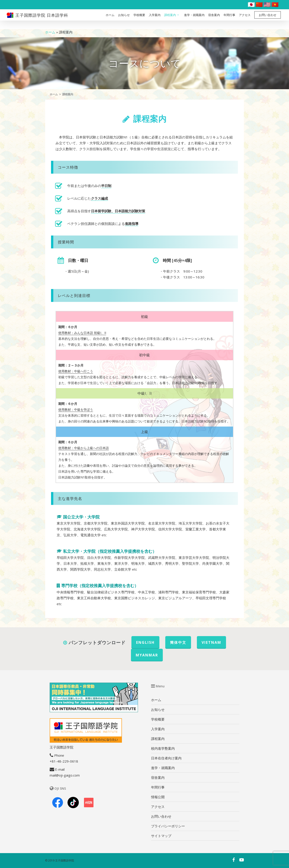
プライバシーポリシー (168, 826)
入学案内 (155, 19)
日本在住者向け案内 (166, 758)
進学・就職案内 (194, 19)
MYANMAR (147, 655)
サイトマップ (161, 836)
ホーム (110, 19)
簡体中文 (178, 642)
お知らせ (124, 19)
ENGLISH (145, 642)
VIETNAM (211, 642)
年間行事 (229, 19)
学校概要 (139, 19)
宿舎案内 (214, 19)
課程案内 (172, 19)
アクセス (245, 19)
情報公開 (158, 797)
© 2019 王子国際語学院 (60, 860)
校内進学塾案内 (163, 748)
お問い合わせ (268, 19)
